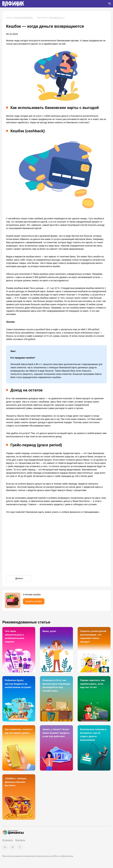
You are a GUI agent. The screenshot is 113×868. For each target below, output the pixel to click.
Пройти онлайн (34, 601)
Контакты (20, 840)
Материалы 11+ (57, 18)
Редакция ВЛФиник (23, 18)
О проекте (8, 840)
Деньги (19, 578)
